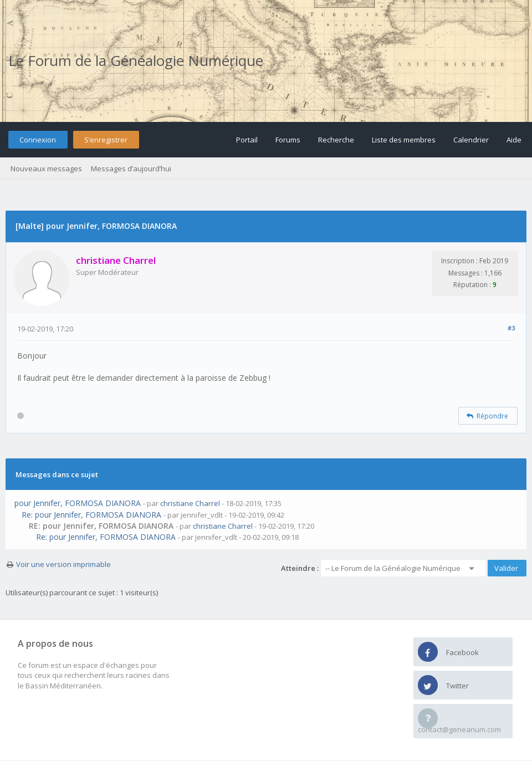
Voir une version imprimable (63, 564)
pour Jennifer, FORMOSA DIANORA (78, 503)
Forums (288, 140)
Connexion (38, 140)
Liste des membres (404, 140)
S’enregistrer (106, 140)
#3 (511, 328)
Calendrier (471, 140)
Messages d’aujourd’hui (131, 168)
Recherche (336, 140)
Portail (247, 140)
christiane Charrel (190, 503)
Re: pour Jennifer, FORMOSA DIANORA (91, 515)
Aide (514, 140)
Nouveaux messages (46, 168)
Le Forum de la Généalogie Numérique (136, 60)
